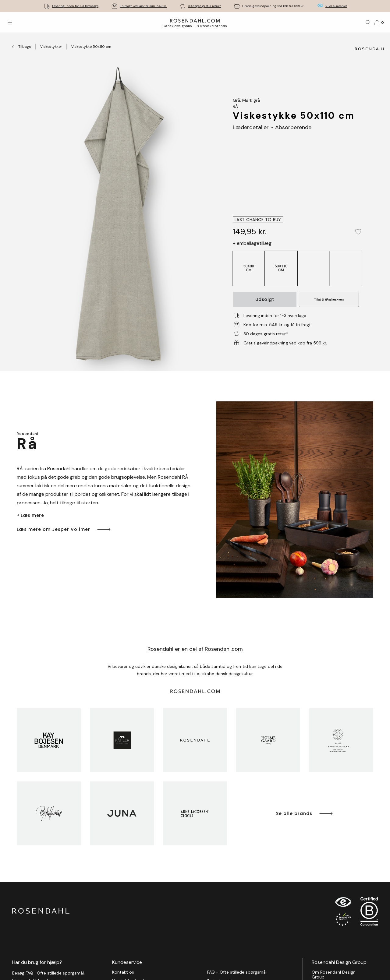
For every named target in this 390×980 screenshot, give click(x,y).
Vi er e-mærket (336, 6)
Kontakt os (123, 972)
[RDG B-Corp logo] (369, 913)
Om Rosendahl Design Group (334, 975)
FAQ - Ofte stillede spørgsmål (237, 972)
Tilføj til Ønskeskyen (329, 299)
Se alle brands (305, 814)
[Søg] (368, 23)
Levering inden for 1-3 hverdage (75, 6)
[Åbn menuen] (10, 23)
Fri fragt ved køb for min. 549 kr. (143, 6)
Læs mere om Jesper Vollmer (64, 529)
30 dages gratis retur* (204, 6)
